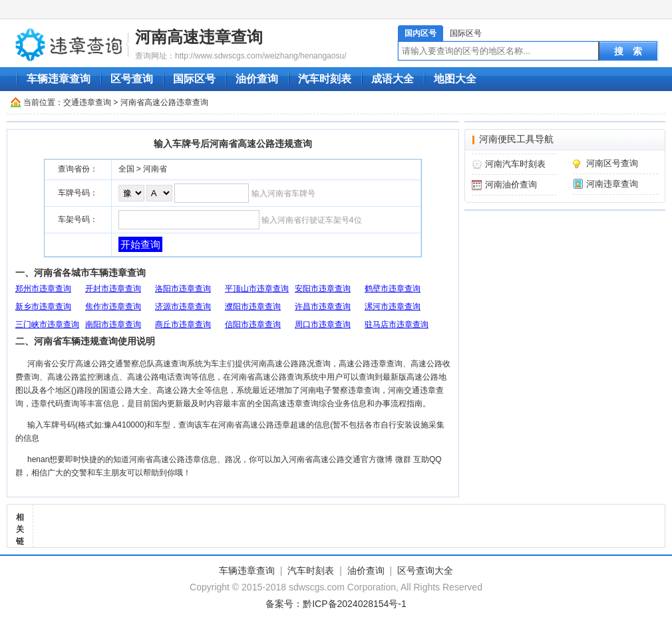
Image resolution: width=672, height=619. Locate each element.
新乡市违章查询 (43, 307)
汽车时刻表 (325, 79)
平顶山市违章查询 (257, 289)
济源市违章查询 (183, 307)
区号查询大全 (425, 570)
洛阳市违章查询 (183, 289)
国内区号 (420, 33)
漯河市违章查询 (393, 307)
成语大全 (393, 79)
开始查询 (140, 244)
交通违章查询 (87, 102)
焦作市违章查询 (113, 307)
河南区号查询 (612, 163)
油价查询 (257, 79)
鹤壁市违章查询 (393, 289)
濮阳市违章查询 (253, 307)
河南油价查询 (511, 185)
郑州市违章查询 (43, 289)
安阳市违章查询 (323, 289)
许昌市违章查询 (323, 307)
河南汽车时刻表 (515, 164)
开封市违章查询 (113, 289)
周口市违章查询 (323, 324)
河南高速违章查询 (199, 37)
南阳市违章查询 (113, 324)
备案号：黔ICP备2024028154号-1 (336, 604)
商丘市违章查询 (183, 324)
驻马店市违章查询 (397, 324)
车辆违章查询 (59, 79)
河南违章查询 (612, 184)
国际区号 (466, 33)
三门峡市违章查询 (47, 324)
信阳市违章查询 (253, 324)
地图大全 (455, 79)
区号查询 (132, 79)
